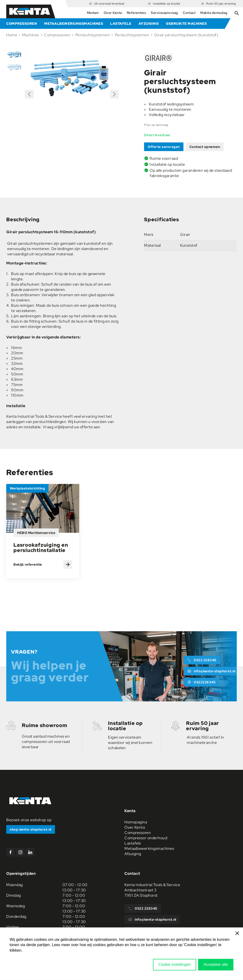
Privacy (228, 962)
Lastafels (121, 24)
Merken (93, 13)
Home (12, 35)
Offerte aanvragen (164, 147)
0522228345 (201, 682)
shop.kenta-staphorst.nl (31, 829)
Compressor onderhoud (146, 838)
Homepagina (136, 822)
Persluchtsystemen (93, 35)
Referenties (137, 13)
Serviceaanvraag (164, 13)
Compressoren (22, 24)
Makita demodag (214, 13)
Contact (189, 13)
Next (114, 92)
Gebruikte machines (186, 24)
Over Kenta (113, 13)
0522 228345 (202, 660)
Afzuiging (149, 24)
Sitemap (229, 968)
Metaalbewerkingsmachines (74, 24)
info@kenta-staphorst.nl (211, 671)
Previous (29, 96)
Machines (31, 35)
